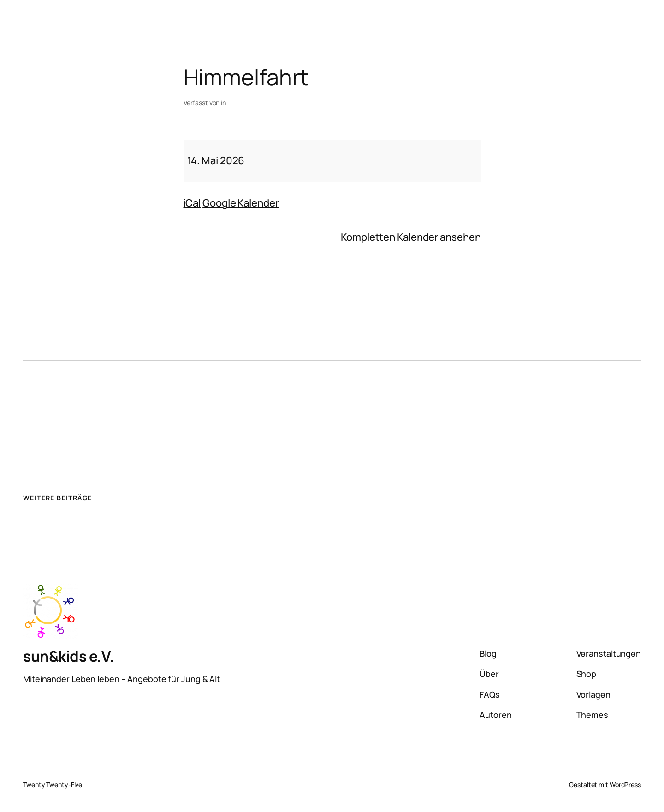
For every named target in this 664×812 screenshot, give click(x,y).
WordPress (625, 785)
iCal (192, 203)
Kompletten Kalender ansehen (411, 237)
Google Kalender (241, 203)
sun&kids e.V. (69, 656)
